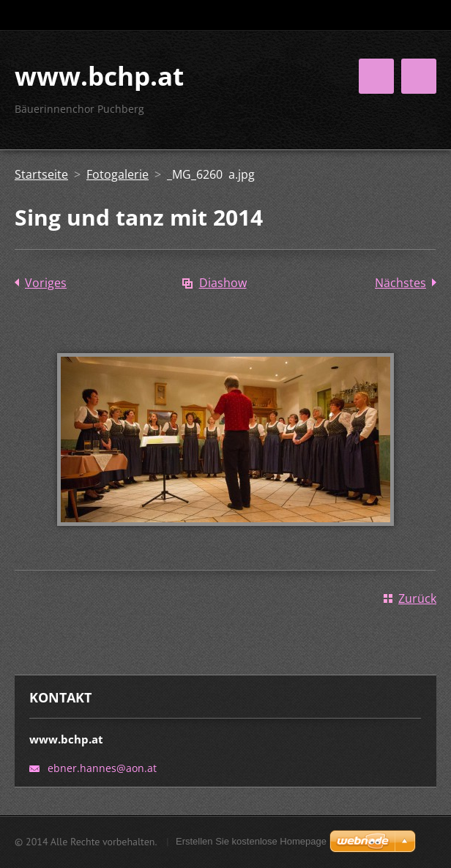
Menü (419, 76)
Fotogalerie (118, 174)
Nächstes (400, 283)
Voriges (46, 283)
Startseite (41, 174)
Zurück (417, 598)
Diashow (223, 283)
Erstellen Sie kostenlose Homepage (251, 841)
